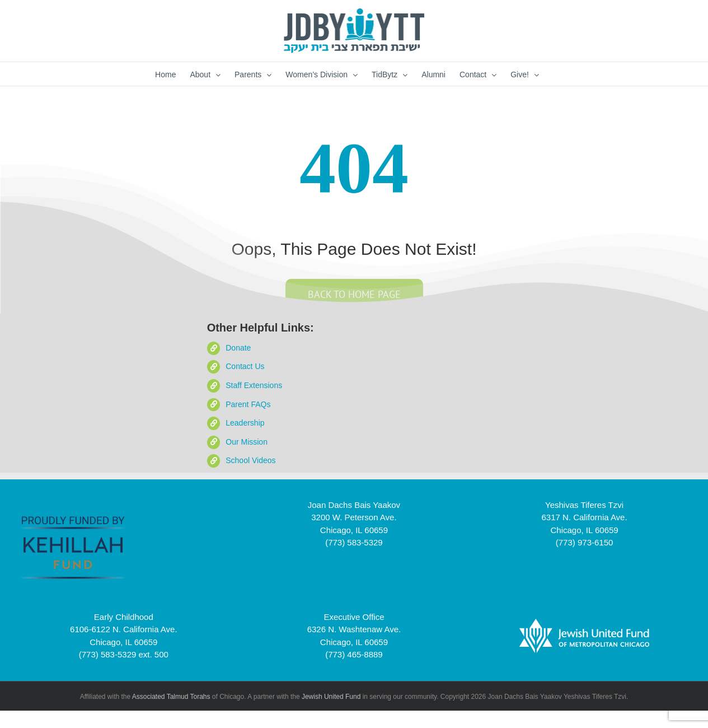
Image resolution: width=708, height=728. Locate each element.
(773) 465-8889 (354, 654)
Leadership (245, 423)
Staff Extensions (254, 385)
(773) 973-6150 (585, 542)
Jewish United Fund (331, 697)
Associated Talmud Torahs (171, 697)
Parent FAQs (248, 404)
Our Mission (247, 442)
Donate (238, 348)
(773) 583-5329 (354, 542)
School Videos (250, 460)
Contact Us (245, 366)
